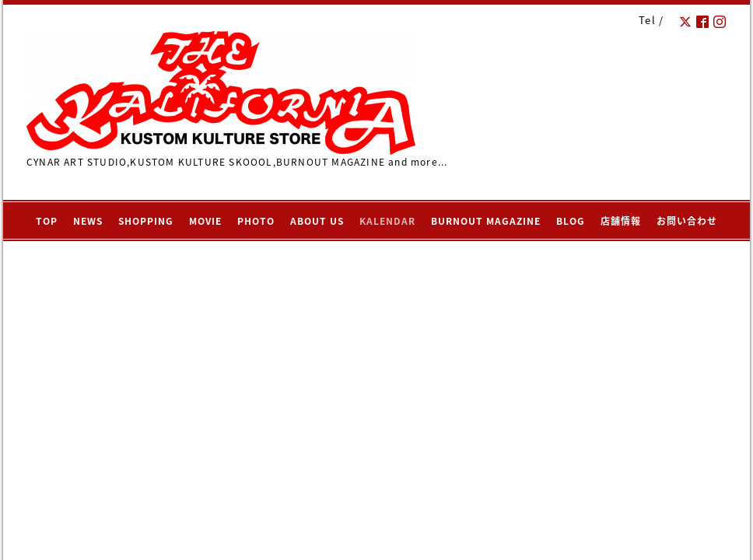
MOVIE (205, 221)
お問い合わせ (687, 221)
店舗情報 (621, 221)
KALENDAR (387, 221)
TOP (47, 221)
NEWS (88, 221)
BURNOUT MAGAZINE (486, 221)
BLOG (571, 221)
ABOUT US (317, 221)
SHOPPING (146, 221)
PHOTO (256, 221)
